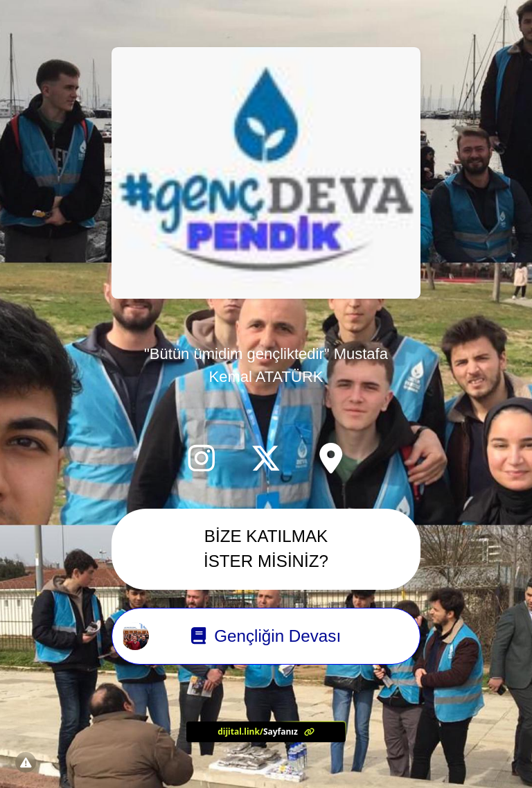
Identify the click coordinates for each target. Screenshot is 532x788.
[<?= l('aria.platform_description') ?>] (266, 732)
